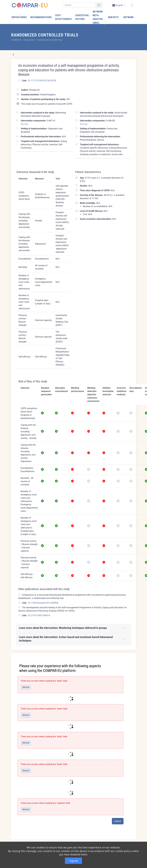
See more (24, 124)
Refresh (26, 687)
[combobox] (119, 5)
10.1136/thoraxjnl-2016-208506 (43, 603)
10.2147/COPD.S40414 (39, 615)
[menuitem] (19, 17)
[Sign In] (132, 5)
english (118, 5)
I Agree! (73, 861)
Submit (118, 821)
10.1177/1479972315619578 (42, 81)
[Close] (132, 656)
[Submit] (99, 5)
